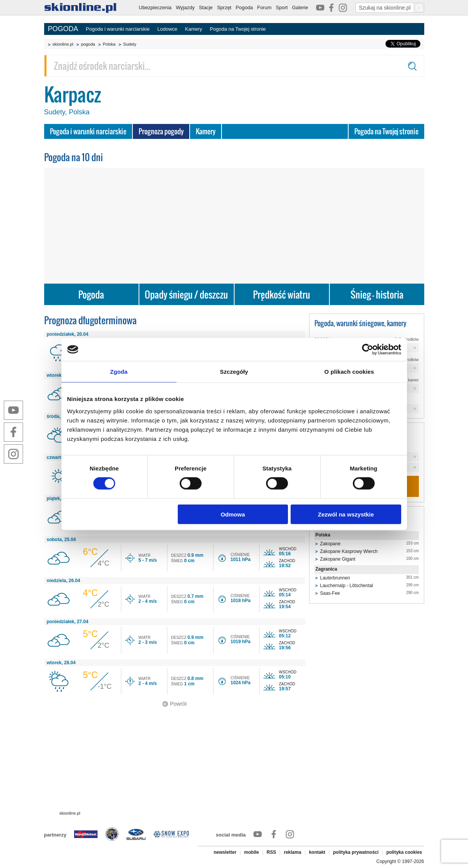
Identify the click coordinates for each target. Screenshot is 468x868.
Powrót (179, 704)
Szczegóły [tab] (234, 372)
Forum (265, 7)
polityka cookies (404, 852)
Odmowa (233, 514)
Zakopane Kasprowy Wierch (349, 551)
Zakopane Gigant (338, 559)
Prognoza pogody (161, 131)
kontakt (317, 852)
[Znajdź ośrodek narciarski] (234, 66)
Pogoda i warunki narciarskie (118, 29)
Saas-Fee (330, 593)
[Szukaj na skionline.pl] (419, 8)
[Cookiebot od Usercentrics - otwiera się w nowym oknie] (368, 350)
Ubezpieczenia (155, 7)
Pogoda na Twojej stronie (238, 29)
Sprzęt (224, 7)
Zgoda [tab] (119, 372)
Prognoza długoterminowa (90, 320)
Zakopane (330, 544)
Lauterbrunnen (335, 578)
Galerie (300, 7)
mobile (252, 852)
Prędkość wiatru (282, 295)
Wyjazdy (185, 7)
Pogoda (244, 7)
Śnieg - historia (377, 295)
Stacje (206, 7)
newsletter (225, 852)
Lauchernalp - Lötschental (347, 586)
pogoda (88, 44)
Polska (109, 44)
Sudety (130, 44)
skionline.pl (63, 44)
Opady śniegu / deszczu (186, 295)
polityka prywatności (356, 852)
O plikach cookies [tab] (349, 372)
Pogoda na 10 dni (74, 157)
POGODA (63, 29)
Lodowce (167, 29)
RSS (272, 852)
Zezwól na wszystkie (346, 514)
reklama (292, 852)
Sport (282, 7)
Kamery (194, 29)
